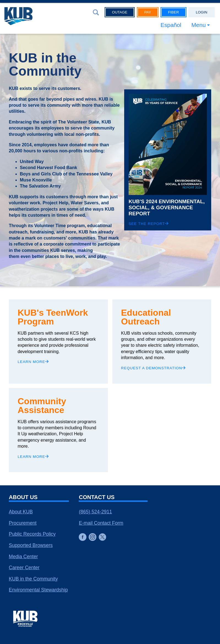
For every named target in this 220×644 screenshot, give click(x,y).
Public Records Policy (32, 534)
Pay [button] (148, 12)
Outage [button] (120, 12)
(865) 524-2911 (95, 512)
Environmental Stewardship (38, 590)
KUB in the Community (33, 579)
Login (202, 12)
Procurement (23, 523)
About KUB (21, 512)
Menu (199, 25)
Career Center (24, 568)
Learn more (33, 362)
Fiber (173, 12)
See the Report (148, 224)
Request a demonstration (153, 368)
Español (171, 25)
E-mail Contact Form (101, 523)
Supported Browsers (31, 545)
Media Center (23, 557)
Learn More (33, 457)
